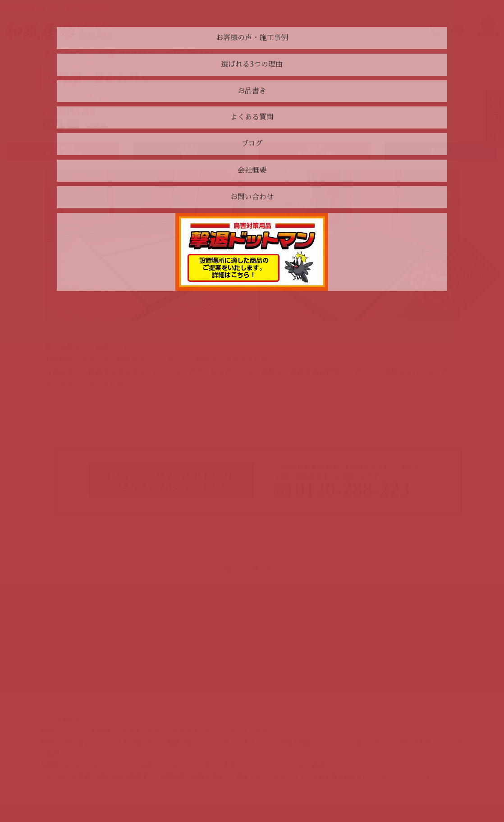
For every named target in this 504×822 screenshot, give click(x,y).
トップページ (64, 53)
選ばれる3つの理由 (77, 620)
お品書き (63, 633)
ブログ (60, 656)
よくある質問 (69, 644)
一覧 (252, 569)
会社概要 (63, 668)
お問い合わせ (179, 609)
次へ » (275, 569)
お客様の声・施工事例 (82, 609)
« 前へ (229, 569)
